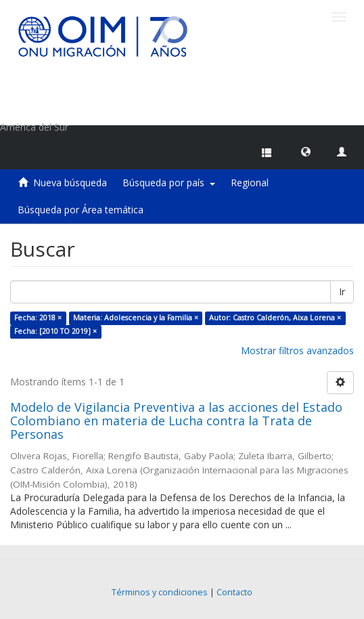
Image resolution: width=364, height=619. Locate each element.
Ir (342, 292)
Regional (250, 183)
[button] (306, 151)
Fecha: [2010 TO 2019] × (55, 331)
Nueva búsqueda (70, 183)
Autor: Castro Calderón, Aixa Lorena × (275, 318)
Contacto (234, 592)
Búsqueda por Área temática (81, 210)
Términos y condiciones (160, 592)
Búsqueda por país (169, 183)
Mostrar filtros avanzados (297, 350)
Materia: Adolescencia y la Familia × (136, 318)
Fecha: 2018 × (38, 318)
